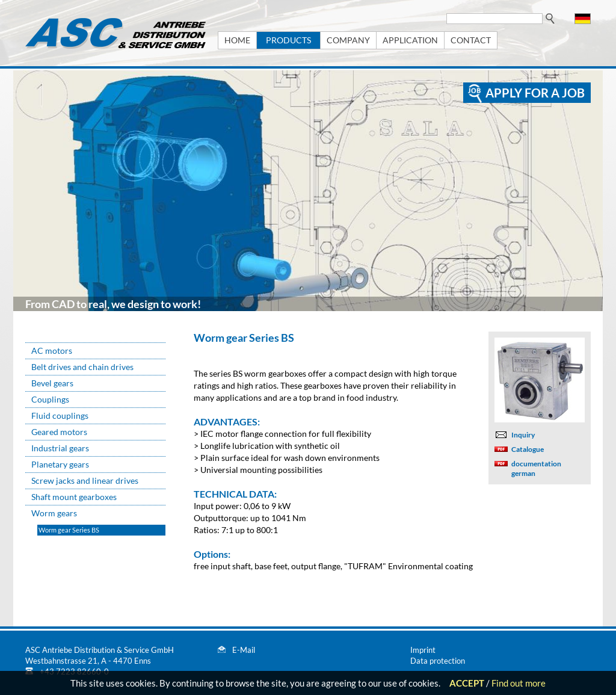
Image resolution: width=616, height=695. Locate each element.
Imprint (423, 650)
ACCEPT (467, 683)
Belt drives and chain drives (82, 367)
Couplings (50, 399)
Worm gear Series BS (69, 530)
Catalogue (528, 449)
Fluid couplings (60, 415)
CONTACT (471, 40)
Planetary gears (60, 464)
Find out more (519, 683)
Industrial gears (60, 448)
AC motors (52, 351)
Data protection (438, 661)
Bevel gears (52, 383)
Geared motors (59, 432)
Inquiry (523, 435)
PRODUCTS (288, 40)
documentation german (536, 468)
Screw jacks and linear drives (85, 480)
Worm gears (54, 513)
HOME (237, 40)
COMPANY (348, 40)
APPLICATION (410, 40)
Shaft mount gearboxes (74, 497)
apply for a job (535, 93)
